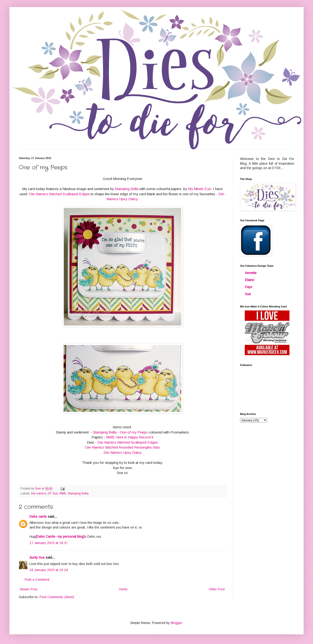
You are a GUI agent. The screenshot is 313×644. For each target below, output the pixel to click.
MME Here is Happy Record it (130, 437)
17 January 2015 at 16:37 (49, 543)
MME (63, 493)
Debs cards (38, 517)
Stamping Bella (127, 189)
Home (123, 589)
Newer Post (29, 589)
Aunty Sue (37, 557)
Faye (249, 287)
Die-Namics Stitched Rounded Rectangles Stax (122, 447)
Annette (251, 273)
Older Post (217, 589)
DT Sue (53, 493)
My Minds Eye (199, 189)
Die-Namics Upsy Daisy (122, 452)
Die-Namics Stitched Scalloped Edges (59, 194)
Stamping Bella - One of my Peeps (120, 432)
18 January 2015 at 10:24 (49, 570)
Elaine (250, 280)
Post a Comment (37, 580)
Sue (248, 294)
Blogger (176, 623)
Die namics (39, 493)
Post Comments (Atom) (57, 597)
